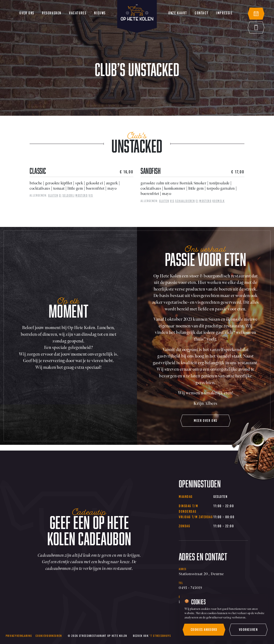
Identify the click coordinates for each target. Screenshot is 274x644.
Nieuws (100, 13)
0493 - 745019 (190, 588)
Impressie (224, 13)
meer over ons (205, 421)
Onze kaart (178, 13)
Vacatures (78, 13)
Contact (202, 13)
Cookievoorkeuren (49, 636)
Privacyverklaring (19, 636)
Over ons (27, 13)
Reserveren (52, 13)
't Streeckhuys (160, 636)
